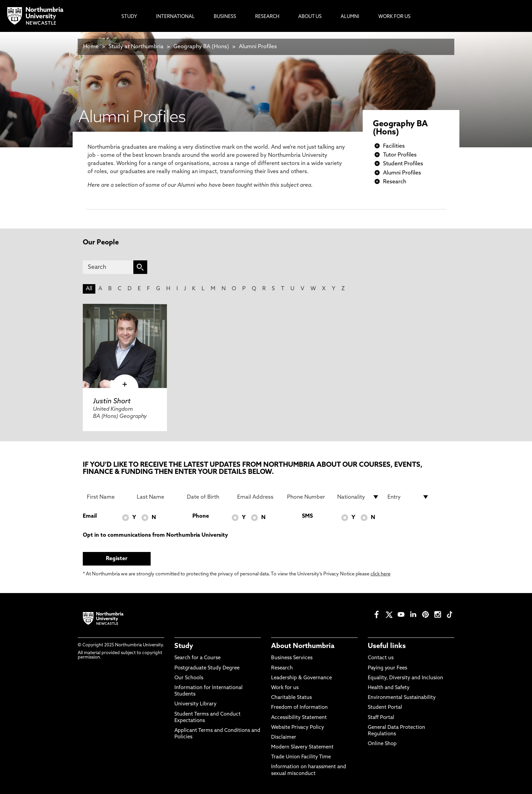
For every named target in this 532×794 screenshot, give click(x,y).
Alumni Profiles (258, 47)
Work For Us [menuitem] (394, 17)
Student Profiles (403, 164)
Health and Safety (389, 688)
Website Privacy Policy (298, 728)
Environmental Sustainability (402, 698)
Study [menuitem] (129, 17)
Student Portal (385, 708)
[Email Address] (258, 497)
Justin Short (112, 402)
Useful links (387, 646)
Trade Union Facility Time (301, 757)
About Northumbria (303, 646)
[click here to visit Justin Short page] (125, 346)
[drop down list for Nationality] (358, 497)
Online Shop (382, 744)
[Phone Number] (308, 497)
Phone (201, 516)
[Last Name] (158, 497)
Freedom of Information (299, 708)
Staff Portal (381, 718)
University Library (195, 704)
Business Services (292, 658)
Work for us (285, 688)
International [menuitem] (175, 17)
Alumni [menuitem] (350, 17)
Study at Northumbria (136, 47)
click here (381, 574)
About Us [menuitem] (310, 17)
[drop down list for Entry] (408, 497)
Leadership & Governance (301, 678)
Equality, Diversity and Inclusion (405, 678)
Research (395, 182)
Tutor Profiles (400, 155)
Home (91, 47)
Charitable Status (291, 698)
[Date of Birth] (208, 497)
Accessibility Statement (299, 718)
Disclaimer (284, 737)
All (89, 289)
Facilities (394, 146)
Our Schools (189, 678)
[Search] (108, 267)
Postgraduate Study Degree (207, 668)
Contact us (381, 658)
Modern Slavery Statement (302, 747)
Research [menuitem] (267, 17)
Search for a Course (197, 658)
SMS (307, 516)
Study (184, 646)
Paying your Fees (387, 668)
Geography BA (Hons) (201, 47)
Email (90, 516)
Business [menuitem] (225, 17)
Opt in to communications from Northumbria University (155, 535)
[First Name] (108, 497)
